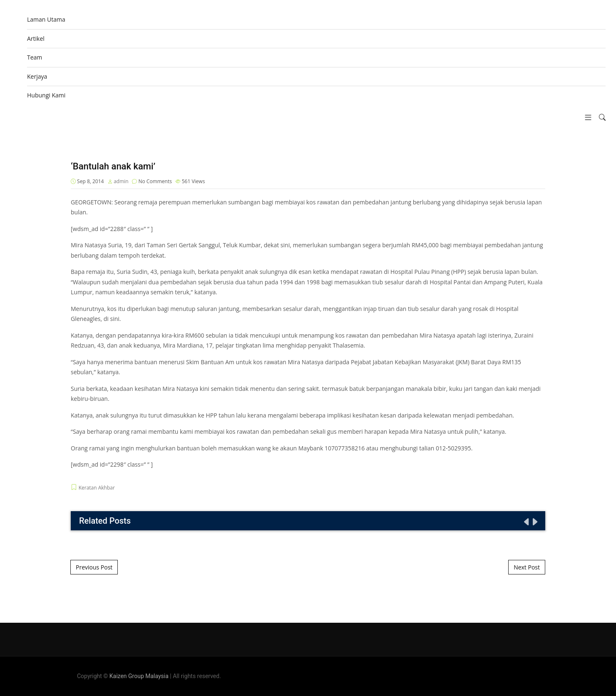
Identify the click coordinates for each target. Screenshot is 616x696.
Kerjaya (37, 76)
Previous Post (94, 567)
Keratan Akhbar (97, 488)
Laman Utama (46, 19)
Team (35, 57)
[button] (585, 118)
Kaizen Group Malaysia (139, 676)
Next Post (527, 567)
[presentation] (526, 522)
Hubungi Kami (46, 95)
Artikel (36, 39)
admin (121, 181)
